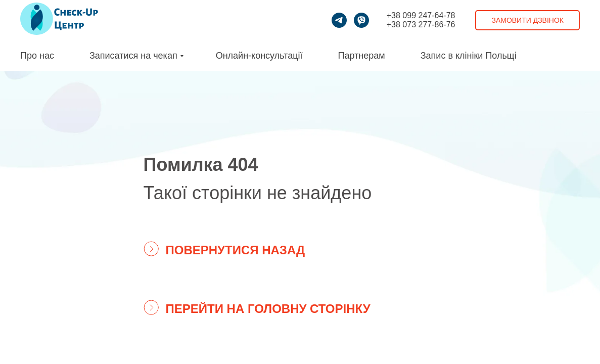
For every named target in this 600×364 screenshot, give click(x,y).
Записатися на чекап (133, 56)
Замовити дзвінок (527, 20)
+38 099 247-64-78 (421, 15)
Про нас (37, 56)
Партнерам (362, 56)
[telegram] (339, 20)
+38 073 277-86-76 (421, 25)
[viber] (361, 20)
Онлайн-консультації (259, 56)
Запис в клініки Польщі (469, 56)
